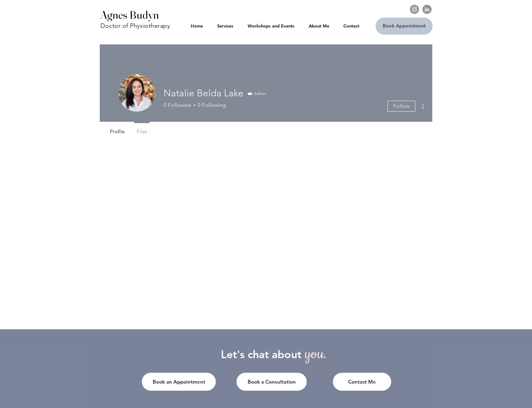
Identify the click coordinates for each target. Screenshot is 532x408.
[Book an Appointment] (179, 382)
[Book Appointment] (404, 26)
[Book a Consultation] (272, 382)
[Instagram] (414, 9)
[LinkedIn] (427, 9)
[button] (362, 382)
